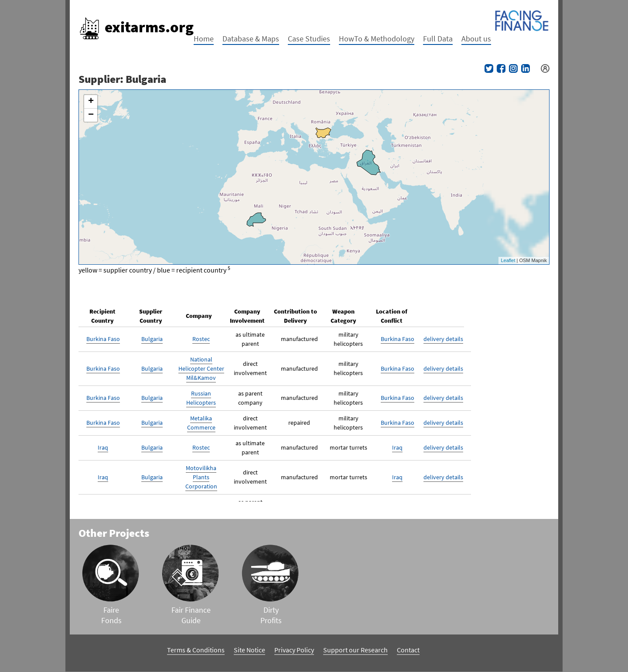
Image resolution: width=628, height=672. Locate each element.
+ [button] (91, 102)
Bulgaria (152, 339)
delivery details (443, 339)
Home (204, 39)
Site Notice (249, 650)
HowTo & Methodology (377, 39)
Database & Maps (251, 39)
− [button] (91, 115)
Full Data (438, 39)
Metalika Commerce (201, 423)
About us (476, 39)
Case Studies (309, 39)
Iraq (103, 447)
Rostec (201, 339)
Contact (408, 650)
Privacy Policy (294, 650)
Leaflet (508, 260)
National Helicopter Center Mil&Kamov (201, 368)
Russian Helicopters (201, 398)
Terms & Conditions (196, 650)
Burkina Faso (103, 339)
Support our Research (355, 650)
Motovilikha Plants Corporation (201, 477)
